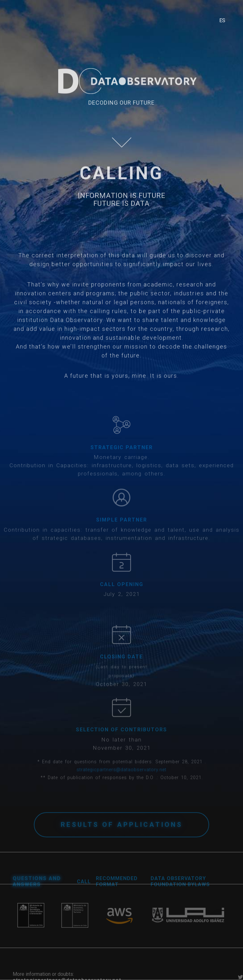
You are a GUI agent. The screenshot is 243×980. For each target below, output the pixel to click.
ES (222, 21)
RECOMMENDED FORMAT (117, 887)
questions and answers (37, 887)
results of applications (122, 832)
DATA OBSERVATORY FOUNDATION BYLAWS (180, 887)
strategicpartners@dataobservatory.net (121, 776)
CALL (84, 887)
